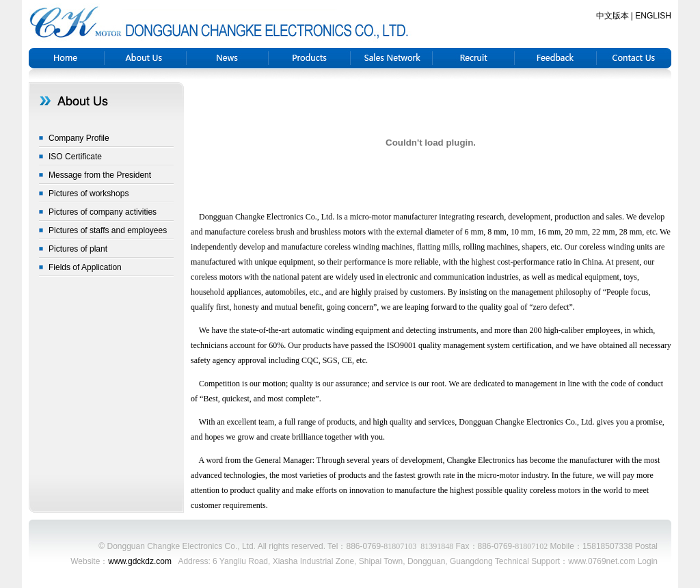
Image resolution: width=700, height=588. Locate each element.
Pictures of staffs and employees (108, 230)
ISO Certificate (75, 157)
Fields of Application (85, 267)
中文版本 (612, 16)
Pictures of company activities (103, 212)
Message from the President (100, 175)
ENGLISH (653, 16)
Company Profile (79, 138)
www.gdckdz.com (140, 561)
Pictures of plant (78, 249)
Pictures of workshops (89, 193)
